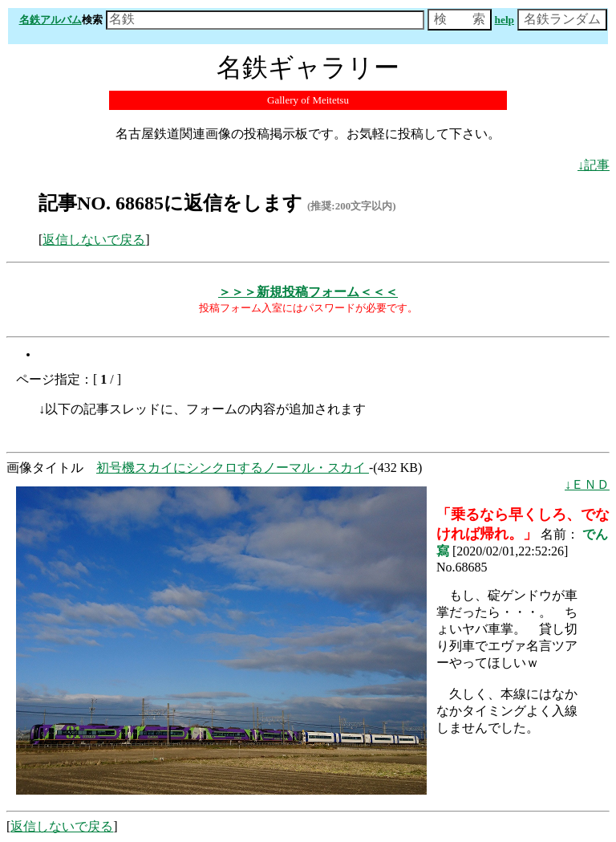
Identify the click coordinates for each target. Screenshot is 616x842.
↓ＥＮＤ (587, 484)
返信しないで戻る (94, 240)
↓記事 (594, 165)
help (505, 20)
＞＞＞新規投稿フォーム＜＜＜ (308, 292)
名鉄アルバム (51, 20)
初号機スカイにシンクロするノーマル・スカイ (233, 468)
